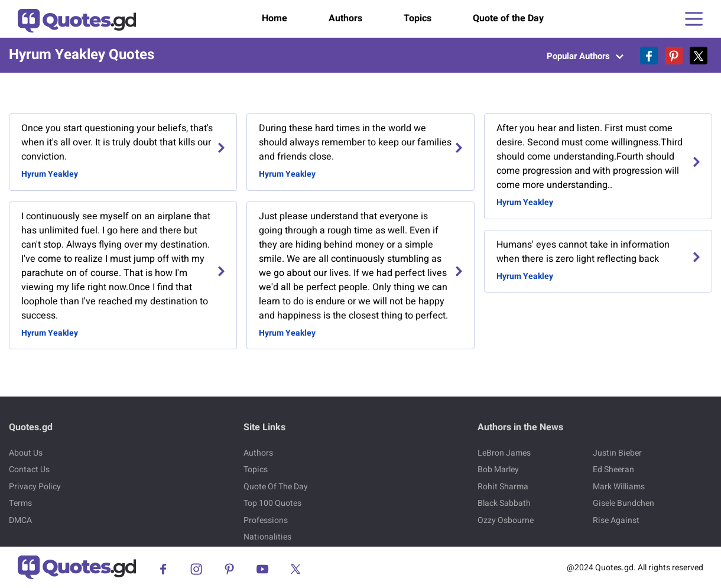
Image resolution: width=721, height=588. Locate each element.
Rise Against (616, 520)
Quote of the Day (508, 18)
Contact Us (29, 470)
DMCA (20, 520)
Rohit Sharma (503, 487)
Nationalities (267, 537)
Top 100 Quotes (272, 503)
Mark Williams (619, 487)
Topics (418, 18)
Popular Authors (585, 56)
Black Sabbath (504, 503)
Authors (345, 18)
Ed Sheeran (613, 470)
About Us (26, 453)
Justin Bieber (617, 453)
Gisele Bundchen (623, 503)
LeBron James (504, 453)
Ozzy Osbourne (506, 520)
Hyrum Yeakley (50, 174)
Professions (266, 520)
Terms (20, 503)
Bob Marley (498, 470)
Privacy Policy (35, 487)
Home (275, 18)
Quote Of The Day (276, 487)
